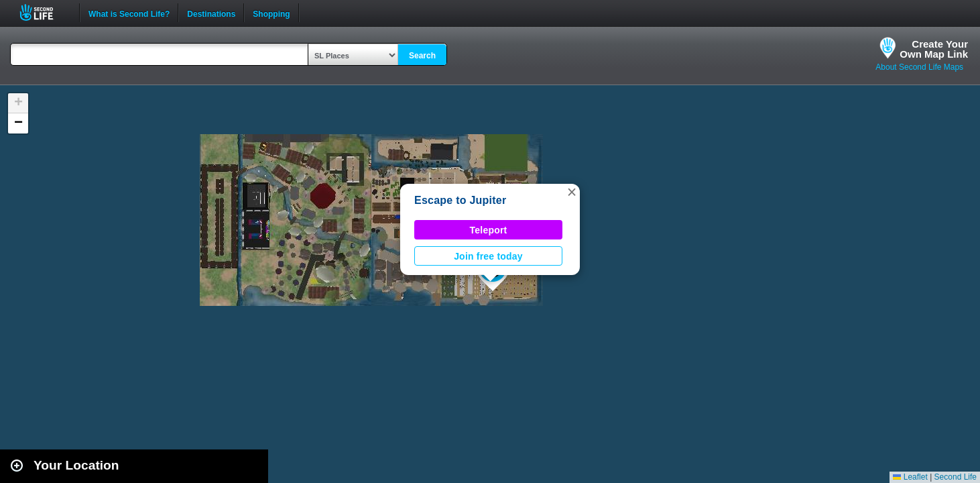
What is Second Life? (129, 13)
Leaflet (910, 477)
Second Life (44, 12)
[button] (572, 192)
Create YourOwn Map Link (934, 49)
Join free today (488, 256)
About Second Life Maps (919, 67)
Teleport (489, 230)
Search (422, 56)
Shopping (271, 13)
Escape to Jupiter (460, 200)
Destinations (211, 13)
